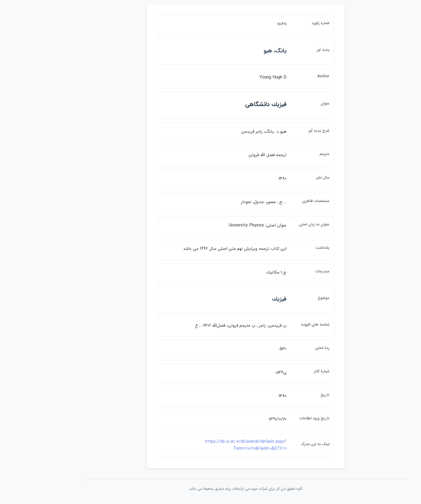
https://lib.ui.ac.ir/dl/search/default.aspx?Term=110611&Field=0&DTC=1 (211, 447)
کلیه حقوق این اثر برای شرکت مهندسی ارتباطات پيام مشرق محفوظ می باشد (210, 490)
